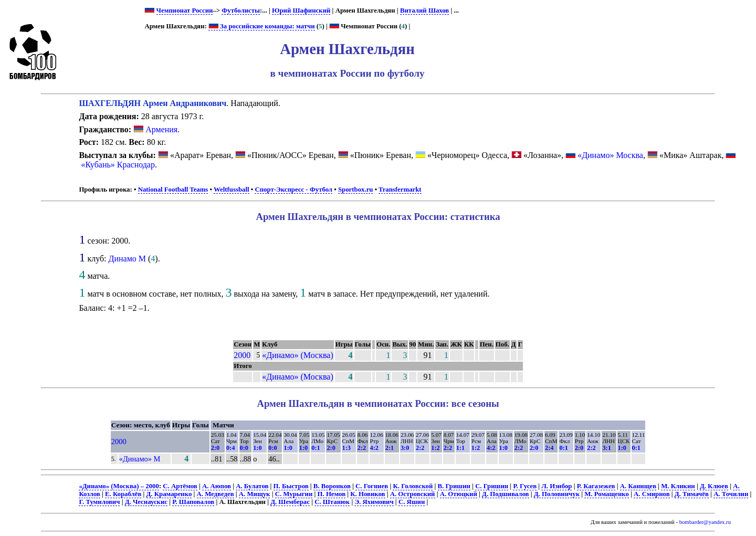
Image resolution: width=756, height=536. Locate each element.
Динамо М (128, 259)
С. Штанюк (332, 502)
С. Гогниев (372, 486)
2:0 (215, 448)
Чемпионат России (185, 10)
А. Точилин (731, 494)
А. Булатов (252, 486)
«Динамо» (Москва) (297, 355)
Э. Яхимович (374, 502)
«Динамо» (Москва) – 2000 (119, 486)
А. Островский (413, 494)
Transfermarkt (400, 190)
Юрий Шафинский (301, 10)
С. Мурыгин (294, 494)
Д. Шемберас (290, 502)
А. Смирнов (652, 494)
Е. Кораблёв (123, 494)
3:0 (405, 448)
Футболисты (241, 10)
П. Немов (332, 494)
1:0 (257, 448)
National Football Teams (173, 190)
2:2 (362, 448)
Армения (155, 129)
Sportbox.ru (355, 190)
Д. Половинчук (557, 494)
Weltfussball (232, 190)
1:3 (346, 448)
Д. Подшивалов (505, 494)
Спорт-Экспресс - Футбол (293, 190)
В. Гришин (454, 486)
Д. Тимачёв (692, 494)
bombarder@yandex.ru (705, 522)
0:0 (244, 448)
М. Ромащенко (607, 494)
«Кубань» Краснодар (118, 165)
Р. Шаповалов (193, 502)
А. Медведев (216, 494)
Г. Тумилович (99, 502)
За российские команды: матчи (262, 26)
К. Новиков (367, 494)
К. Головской (413, 486)
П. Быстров (291, 486)
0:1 (316, 448)
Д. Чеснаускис (146, 502)
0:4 (230, 448)
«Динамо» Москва (610, 155)
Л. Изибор (556, 486)
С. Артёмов (180, 486)
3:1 (606, 448)
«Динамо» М (140, 459)
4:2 (374, 448)
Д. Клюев (714, 486)
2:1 (390, 448)
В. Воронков (332, 486)
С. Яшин (412, 502)
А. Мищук (255, 494)
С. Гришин (492, 486)
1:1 (460, 448)
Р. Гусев (525, 486)
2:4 (549, 448)
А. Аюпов (217, 486)
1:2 (435, 448)
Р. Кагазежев (596, 486)
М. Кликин (678, 486)
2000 (242, 355)
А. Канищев (638, 486)
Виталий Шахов (424, 10)
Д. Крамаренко (169, 494)
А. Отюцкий (459, 494)
